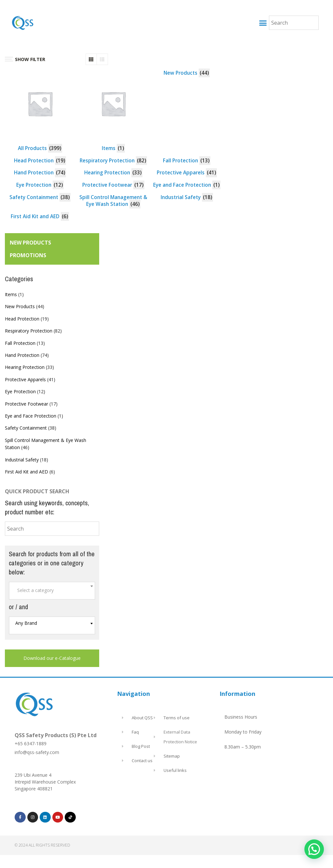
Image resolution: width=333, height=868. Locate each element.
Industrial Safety (22, 460)
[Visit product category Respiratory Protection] (113, 161)
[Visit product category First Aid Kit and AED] (40, 217)
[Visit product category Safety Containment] (40, 197)
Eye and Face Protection (31, 416)
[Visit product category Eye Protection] (40, 185)
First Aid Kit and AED (27, 472)
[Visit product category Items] (113, 111)
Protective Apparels (25, 379)
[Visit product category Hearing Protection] (113, 173)
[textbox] (52, 590)
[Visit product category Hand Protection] (40, 173)
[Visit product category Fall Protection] (187, 161)
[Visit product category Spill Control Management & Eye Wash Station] (113, 201)
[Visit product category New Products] (187, 73)
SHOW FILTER (25, 59)
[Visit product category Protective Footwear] (113, 185)
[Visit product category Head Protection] (40, 161)
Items (11, 294)
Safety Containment (26, 428)
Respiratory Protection (29, 331)
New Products (20, 306)
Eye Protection (20, 391)
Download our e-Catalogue (52, 658)
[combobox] (52, 591)
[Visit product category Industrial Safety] (187, 197)
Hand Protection (22, 355)
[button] (263, 23)
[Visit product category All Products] (40, 111)
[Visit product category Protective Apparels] (187, 173)
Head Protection (22, 319)
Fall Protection (20, 343)
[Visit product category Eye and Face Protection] (187, 185)
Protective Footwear (27, 404)
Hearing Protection (25, 367)
